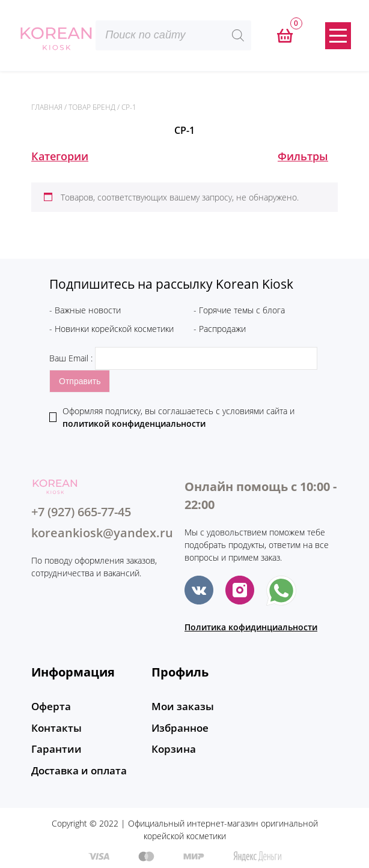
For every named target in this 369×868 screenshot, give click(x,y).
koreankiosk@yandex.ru (102, 533)
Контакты (54, 727)
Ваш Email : (183, 358)
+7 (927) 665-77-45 (81, 512)
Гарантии (54, 747)
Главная (47, 107)
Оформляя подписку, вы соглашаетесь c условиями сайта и (178, 417)
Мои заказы (180, 707)
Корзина (172, 747)
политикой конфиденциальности (134, 423)
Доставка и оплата (76, 768)
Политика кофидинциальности (251, 627)
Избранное (178, 727)
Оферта (50, 707)
